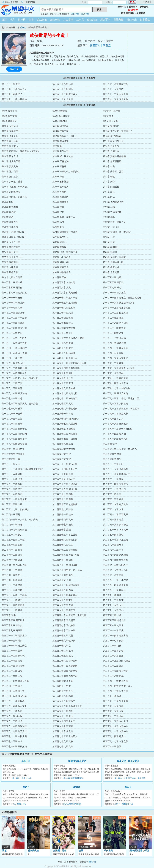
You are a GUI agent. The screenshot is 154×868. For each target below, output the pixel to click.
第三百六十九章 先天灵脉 (115, 99)
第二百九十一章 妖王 (12, 600)
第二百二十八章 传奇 (12, 494)
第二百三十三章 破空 (113, 499)
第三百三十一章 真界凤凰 (65, 666)
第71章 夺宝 (58, 227)
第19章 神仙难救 (10, 141)
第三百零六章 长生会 (12, 626)
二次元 (80, 20)
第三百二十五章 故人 (63, 656)
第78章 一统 (109, 237)
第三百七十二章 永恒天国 (115, 94)
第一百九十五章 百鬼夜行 (14, 439)
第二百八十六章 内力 (63, 590)
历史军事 (105, 20)
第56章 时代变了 (60, 202)
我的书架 (85, 14)
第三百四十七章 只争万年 (115, 691)
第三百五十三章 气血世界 (115, 701)
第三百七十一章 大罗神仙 (14, 99)
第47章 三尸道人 (60, 187)
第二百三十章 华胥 (112, 494)
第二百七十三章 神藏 (12, 570)
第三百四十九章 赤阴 (63, 696)
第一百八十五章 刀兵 (113, 419)
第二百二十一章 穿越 (113, 479)
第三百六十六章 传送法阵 (14, 726)
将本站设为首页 (11, 2)
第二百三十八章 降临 (63, 509)
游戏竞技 (42, 20)
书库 (12, 20)
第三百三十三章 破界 (12, 671)
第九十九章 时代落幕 (12, 277)
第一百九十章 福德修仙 (64, 429)
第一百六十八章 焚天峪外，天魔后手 (130, 778)
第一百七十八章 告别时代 (65, 409)
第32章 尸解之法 (60, 161)
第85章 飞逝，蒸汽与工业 (65, 252)
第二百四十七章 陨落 (63, 525)
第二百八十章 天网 (62, 580)
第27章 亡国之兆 (111, 151)
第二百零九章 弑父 (112, 459)
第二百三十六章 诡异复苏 (115, 504)
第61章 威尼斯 (9, 212)
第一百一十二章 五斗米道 (65, 298)
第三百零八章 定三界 (113, 626)
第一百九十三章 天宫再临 (65, 434)
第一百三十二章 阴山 (12, 333)
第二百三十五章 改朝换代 (65, 504)
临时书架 (75, 14)
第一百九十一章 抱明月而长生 (118, 429)
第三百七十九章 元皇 (63, 84)
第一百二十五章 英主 (113, 318)
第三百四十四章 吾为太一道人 (118, 686)
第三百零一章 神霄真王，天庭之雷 (69, 615)
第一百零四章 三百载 (113, 283)
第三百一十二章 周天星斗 (14, 636)
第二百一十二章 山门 (113, 464)
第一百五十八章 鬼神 (113, 373)
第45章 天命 (109, 182)
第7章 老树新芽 (9, 121)
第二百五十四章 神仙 (113, 535)
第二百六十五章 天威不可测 (66, 555)
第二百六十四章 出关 (12, 555)
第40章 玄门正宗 (10, 177)
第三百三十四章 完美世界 (65, 671)
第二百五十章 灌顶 (62, 530)
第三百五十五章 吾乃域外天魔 (67, 706)
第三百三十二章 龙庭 (113, 666)
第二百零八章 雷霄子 (63, 459)
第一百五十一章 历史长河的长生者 (69, 363)
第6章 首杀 (108, 116)
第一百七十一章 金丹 (12, 399)
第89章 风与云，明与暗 (114, 257)
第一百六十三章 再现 (63, 383)
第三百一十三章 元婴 (63, 636)
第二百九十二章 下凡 (63, 600)
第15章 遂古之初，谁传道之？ (118, 131)
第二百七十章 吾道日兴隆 (14, 565)
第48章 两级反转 (111, 187)
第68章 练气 (58, 222)
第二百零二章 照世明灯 (64, 449)
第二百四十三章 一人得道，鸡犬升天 (20, 520)
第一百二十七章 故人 (63, 323)
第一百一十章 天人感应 (114, 293)
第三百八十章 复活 (100, 45)
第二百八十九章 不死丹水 (65, 595)
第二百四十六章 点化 (12, 525)
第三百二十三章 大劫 (113, 651)
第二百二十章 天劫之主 (64, 479)
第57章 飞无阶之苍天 (113, 202)
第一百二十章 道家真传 (13, 313)
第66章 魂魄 (109, 217)
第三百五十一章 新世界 (13, 701)
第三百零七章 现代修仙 (64, 626)
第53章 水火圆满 (60, 197)
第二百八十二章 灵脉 (12, 585)
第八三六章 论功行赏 (72, 804)
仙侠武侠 (92, 20)
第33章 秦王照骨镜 (112, 161)
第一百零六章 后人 (62, 288)
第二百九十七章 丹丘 (12, 610)
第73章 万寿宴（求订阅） (14, 232)
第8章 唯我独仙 (60, 121)
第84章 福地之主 (10, 252)
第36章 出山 (109, 167)
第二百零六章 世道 (112, 454)
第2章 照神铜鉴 (60, 111)
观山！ (128, 787)
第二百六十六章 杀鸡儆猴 (115, 555)
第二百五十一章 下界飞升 (115, 530)
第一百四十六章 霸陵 (113, 353)
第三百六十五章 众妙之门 (115, 721)
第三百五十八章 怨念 (63, 711)
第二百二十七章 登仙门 (114, 489)
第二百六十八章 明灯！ (64, 560)
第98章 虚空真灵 (111, 272)
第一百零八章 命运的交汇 (14, 293)
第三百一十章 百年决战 (64, 631)
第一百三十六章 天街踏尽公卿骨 (68, 338)
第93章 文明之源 (10, 267)
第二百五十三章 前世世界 (65, 535)
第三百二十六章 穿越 (113, 656)
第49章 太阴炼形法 (11, 192)
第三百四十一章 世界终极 (115, 681)
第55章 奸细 (8, 202)
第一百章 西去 (59, 277)
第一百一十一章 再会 (12, 298)
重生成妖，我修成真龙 (128, 761)
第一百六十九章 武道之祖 (65, 393)
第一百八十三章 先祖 (12, 419)
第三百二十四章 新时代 (13, 656)
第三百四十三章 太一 (63, 686)
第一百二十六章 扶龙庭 (13, 323)
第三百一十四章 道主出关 (115, 636)
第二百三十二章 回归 (63, 499)
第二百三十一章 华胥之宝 (14, 499)
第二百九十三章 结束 (113, 600)
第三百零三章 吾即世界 (13, 620)
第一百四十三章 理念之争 (115, 348)
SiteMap (93, 862)
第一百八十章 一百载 (12, 414)
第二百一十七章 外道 (63, 474)
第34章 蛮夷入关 (10, 167)
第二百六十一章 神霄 (12, 550)
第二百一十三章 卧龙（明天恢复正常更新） (23, 469)
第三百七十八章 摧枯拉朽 (115, 84)
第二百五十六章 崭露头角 (65, 540)
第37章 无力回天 (10, 172)
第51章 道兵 (109, 192)
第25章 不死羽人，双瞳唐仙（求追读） (21, 151)
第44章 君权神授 (60, 182)
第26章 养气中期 (60, 151)
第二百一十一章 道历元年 (65, 464)
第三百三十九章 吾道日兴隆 (15, 681)
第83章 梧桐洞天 (111, 247)
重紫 (4, 851)
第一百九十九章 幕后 (63, 444)
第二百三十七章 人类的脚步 (15, 509)
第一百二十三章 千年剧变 (14, 318)
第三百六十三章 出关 (12, 721)
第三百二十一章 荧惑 (12, 651)
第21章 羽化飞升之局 (113, 141)
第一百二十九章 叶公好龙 (14, 328)
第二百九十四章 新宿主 (13, 605)
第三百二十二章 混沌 (63, 651)
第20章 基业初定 (60, 141)
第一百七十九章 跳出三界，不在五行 (121, 409)
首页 (4, 20)
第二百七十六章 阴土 (12, 575)
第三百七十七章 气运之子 (14, 89)
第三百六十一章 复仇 (63, 716)
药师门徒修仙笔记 (77, 761)
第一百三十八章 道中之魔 (14, 343)
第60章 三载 (109, 207)
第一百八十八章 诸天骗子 (115, 424)
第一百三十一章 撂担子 (114, 328)
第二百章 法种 (110, 444)
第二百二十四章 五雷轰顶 (115, 484)
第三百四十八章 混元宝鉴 (14, 696)
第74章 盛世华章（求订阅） (66, 232)
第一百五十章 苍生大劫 (13, 363)
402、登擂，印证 (19, 804)
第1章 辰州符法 (9, 111)
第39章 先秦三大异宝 (113, 172)
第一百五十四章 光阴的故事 (66, 368)
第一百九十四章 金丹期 (114, 434)
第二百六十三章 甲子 (113, 550)
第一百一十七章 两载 (12, 308)
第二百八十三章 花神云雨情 (66, 585)
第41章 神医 (58, 177)
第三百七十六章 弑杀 (63, 89)
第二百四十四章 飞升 (63, 520)
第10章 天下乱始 (10, 126)
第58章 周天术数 (10, 207)
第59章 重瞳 (58, 207)
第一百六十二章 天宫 (12, 383)
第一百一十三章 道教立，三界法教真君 (122, 298)
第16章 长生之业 (10, 136)
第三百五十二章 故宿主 (64, 701)
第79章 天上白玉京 (11, 242)
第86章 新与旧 (110, 252)
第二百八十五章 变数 (12, 590)
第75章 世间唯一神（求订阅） (118, 232)
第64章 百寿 (8, 217)
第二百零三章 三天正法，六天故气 (120, 449)
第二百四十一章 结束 (63, 515)
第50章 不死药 (59, 192)
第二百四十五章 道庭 (113, 520)
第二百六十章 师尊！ (113, 545)
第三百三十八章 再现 (113, 676)
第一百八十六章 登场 (12, 424)
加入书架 (14, 69)
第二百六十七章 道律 (12, 560)
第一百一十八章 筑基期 (64, 308)
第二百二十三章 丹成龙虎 (65, 484)
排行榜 (22, 20)
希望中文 (17, 10)
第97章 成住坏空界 (62, 272)
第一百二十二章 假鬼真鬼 (115, 313)
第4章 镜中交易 (9, 116)
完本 (31, 20)
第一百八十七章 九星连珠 (65, 424)
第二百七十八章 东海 (113, 575)
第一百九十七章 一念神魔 (65, 439)
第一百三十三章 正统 (63, 333)
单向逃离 (108, 851)
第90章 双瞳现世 (10, 262)
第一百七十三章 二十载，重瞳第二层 (121, 399)
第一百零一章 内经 (112, 277)
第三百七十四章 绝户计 (13, 94)
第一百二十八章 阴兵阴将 (115, 323)
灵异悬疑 (118, 20)
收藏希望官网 (29, 2)
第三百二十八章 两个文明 (65, 661)
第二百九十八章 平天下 (64, 610)
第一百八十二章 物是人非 (115, 414)
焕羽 (81, 851)
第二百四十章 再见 (11, 515)
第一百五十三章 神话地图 (14, 368)
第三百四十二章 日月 (12, 686)
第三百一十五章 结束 (12, 641)
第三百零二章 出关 (112, 615)
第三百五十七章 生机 (12, 711)
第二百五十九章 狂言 (63, 545)
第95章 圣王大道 (111, 267)
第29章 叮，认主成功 (63, 156)
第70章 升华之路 (10, 227)
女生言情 (68, 20)
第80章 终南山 (59, 242)
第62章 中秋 (58, 212)
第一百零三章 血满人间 (64, 283)
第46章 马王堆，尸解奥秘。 (15, 187)
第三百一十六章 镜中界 (64, 641)
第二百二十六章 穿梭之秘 (65, 489)
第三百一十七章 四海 (113, 641)
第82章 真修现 (59, 247)
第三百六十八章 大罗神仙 (115, 726)
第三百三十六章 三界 (12, 676)
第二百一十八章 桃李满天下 (117, 474)
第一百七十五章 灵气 (63, 404)
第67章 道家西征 (10, 222)
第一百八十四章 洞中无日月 (66, 419)
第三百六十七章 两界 (63, 726)
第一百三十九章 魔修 (63, 343)
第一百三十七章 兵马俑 (114, 338)
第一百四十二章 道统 (63, 348)
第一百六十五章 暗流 (12, 388)
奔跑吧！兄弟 (60, 851)
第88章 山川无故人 (62, 257)
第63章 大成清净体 (112, 212)
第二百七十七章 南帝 (63, 575)
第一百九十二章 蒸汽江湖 (14, 434)
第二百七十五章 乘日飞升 (115, 570)
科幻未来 (132, 20)
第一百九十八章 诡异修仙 (14, 444)
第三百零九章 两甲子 (12, 631)
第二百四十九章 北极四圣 (14, 530)
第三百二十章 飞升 (112, 646)
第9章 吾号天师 (111, 121)
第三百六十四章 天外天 (64, 721)
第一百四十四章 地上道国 (14, 353)
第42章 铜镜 (109, 177)
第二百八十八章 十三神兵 (14, 595)
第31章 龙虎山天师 (11, 161)
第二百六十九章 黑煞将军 (115, 560)
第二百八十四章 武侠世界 (115, 585)
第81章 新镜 (109, 242)
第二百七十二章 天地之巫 (115, 565)
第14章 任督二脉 (60, 131)
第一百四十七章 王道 (12, 358)
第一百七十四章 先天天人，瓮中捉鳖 (20, 404)
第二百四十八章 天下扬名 (115, 525)
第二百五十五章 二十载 (13, 540)
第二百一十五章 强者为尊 (115, 469)
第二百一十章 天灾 (11, 464)
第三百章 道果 (9, 615)
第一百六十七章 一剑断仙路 (117, 388)
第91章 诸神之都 (60, 262)
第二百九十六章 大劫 (113, 605)
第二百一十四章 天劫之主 (65, 469)
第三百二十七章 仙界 (12, 661)
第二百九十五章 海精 (63, 605)
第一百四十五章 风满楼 (64, 353)
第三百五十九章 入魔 (113, 711)
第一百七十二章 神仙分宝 (65, 399)
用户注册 (147, 2)
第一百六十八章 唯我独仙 (14, 393)
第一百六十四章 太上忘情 (115, 383)
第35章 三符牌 (59, 167)
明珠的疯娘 (33, 851)
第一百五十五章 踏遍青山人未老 (119, 368)
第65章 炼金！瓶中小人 (64, 217)
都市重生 (145, 20)
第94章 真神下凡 (60, 267)
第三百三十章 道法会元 (13, 666)
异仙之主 (26, 761)
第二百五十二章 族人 (12, 535)
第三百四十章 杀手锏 (63, 681)
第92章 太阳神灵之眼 (113, 262)
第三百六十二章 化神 (113, 716)
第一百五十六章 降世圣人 (14, 373)
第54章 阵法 (109, 197)
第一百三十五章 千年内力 (14, 338)
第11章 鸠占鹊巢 (60, 126)
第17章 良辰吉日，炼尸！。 (66, 136)
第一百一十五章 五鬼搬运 (65, 303)
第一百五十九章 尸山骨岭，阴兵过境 (20, 378)
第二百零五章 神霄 (62, 454)
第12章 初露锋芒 (111, 126)
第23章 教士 (58, 146)
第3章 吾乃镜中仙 (112, 111)
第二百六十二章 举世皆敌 (65, 550)
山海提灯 (77, 787)
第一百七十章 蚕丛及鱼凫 (115, 393)
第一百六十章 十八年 (63, 378)
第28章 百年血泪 (10, 156)
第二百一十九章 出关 (12, 479)
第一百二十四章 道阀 (63, 318)
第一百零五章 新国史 (12, 288)
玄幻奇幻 (55, 20)
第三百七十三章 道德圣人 (65, 94)
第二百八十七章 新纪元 (114, 590)
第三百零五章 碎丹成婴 (114, 620)
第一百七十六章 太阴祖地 (115, 404)
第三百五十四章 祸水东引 (14, 706)
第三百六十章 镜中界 (12, 716)
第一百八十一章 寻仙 (63, 414)
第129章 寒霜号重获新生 (73, 778)
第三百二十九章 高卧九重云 (117, 661)
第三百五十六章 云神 (113, 706)
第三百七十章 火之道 (63, 99)
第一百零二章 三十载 (12, 283)
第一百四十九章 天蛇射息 (115, 358)
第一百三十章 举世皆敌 (64, 328)
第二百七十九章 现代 (12, 580)
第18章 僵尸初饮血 (112, 136)
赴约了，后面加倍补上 (124, 804)
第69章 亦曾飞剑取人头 (114, 222)
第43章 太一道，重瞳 (12, 182)
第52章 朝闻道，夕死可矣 (14, 197)
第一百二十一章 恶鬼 (63, 313)
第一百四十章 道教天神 (114, 343)
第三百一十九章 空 (62, 646)
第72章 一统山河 (111, 227)
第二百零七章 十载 (11, 459)
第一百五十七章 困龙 (63, 373)
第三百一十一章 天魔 (113, 631)
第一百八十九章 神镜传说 (14, 429)
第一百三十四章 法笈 (113, 333)
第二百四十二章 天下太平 (115, 515)
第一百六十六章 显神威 (64, 388)
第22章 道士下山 (10, 146)
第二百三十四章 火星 (12, 504)
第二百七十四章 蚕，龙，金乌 (67, 570)
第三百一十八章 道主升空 (14, 646)
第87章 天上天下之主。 (13, 257)
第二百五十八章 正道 (12, 545)
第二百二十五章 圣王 (12, 489)
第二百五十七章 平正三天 (115, 540)
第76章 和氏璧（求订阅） (14, 237)
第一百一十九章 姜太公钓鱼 (117, 308)
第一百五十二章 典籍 (113, 363)
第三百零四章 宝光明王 (64, 620)
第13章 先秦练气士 (11, 131)
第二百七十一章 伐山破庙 (65, 565)
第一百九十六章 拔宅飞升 (115, 439)
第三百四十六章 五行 (63, 691)
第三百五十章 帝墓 (112, 696)
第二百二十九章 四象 (63, 494)
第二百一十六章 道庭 (12, 474)
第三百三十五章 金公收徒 (115, 671)
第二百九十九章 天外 (113, 610)
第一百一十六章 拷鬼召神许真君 (119, 303)
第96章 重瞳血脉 (10, 272)
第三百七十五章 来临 (113, 89)
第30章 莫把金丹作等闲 (114, 156)
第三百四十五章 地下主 (13, 691)
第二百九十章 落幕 (112, 595)
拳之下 (26, 787)
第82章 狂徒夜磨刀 (11, 247)
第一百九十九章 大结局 (22, 778)
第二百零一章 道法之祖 (13, 449)
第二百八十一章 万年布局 (115, 580)
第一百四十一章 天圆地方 (14, 348)
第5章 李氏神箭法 (61, 116)
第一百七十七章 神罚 (12, 409)
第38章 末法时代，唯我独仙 (66, 172)
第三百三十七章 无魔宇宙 (65, 676)
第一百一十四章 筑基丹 (13, 303)
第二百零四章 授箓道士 (13, 454)
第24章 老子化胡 (111, 146)
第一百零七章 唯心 (112, 288)
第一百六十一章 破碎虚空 (115, 378)
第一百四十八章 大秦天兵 (65, 358)
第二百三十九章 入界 (113, 509)
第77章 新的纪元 (60, 237)
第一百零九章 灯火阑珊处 (65, 293)
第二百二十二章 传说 (12, 484)
